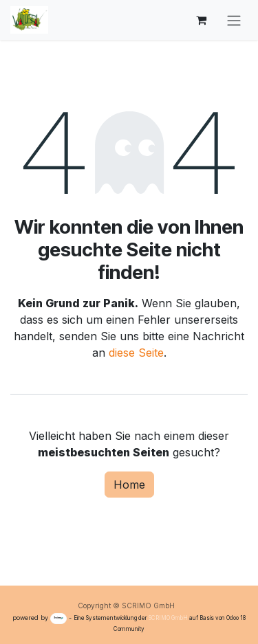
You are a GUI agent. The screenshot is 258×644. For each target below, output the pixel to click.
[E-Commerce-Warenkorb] (201, 20)
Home (129, 485)
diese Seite (136, 353)
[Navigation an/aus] (234, 20)
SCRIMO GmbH (168, 618)
